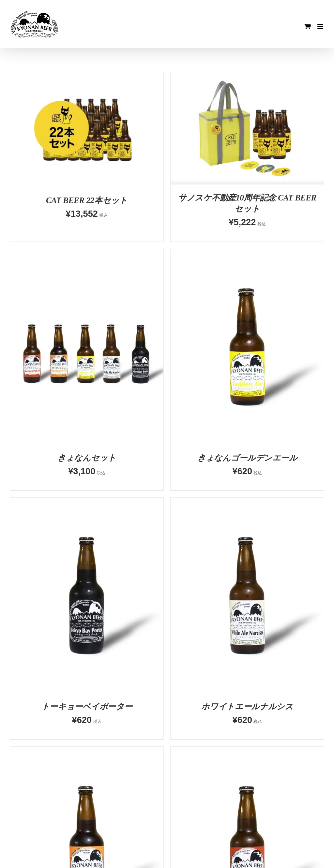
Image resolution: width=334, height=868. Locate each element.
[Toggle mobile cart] (308, 26)
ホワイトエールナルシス (247, 706)
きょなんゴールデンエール (247, 458)
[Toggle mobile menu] (321, 26)
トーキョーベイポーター (87, 706)
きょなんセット (87, 458)
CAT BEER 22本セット (87, 200)
